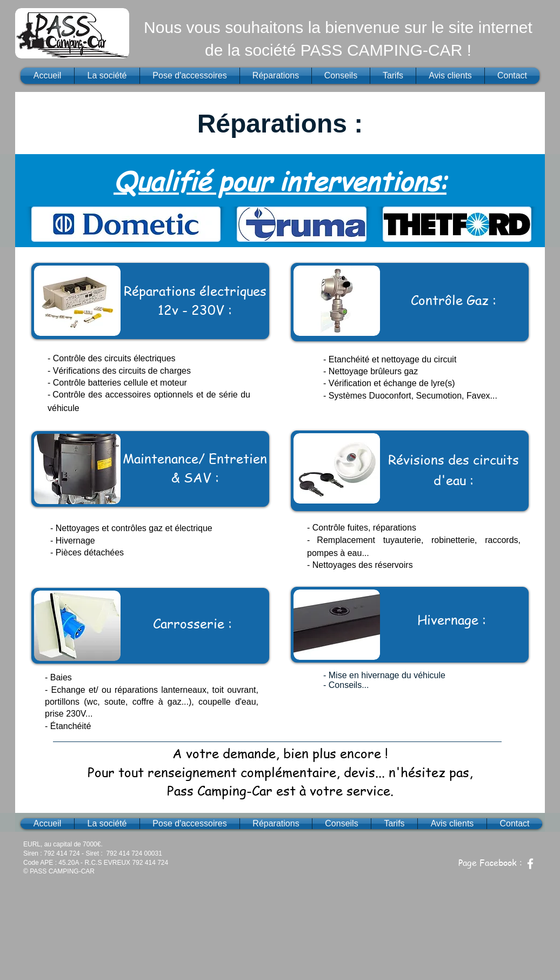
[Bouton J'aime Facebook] (512, 845)
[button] (72, 33)
